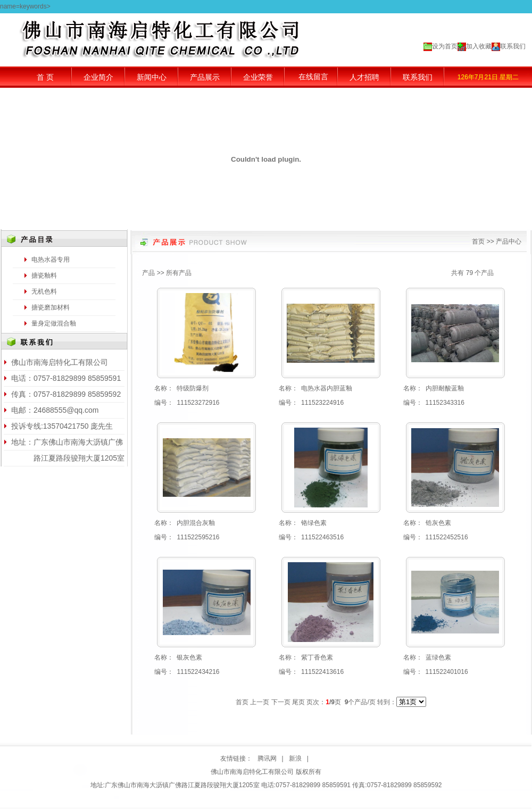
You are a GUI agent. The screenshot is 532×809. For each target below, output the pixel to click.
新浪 (295, 758)
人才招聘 (364, 77)
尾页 (298, 702)
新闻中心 (152, 77)
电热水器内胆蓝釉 (327, 388)
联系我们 (513, 46)
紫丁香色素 (317, 657)
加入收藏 (479, 46)
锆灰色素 (438, 523)
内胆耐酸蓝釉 (445, 388)
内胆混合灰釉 (196, 523)
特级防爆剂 (193, 388)
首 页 (45, 77)
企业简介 (98, 77)
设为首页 (445, 46)
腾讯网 (267, 758)
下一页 (281, 702)
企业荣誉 (258, 77)
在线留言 (313, 77)
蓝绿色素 (438, 657)
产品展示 (205, 77)
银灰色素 (189, 657)
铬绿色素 (314, 523)
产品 (148, 273)
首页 (478, 241)
